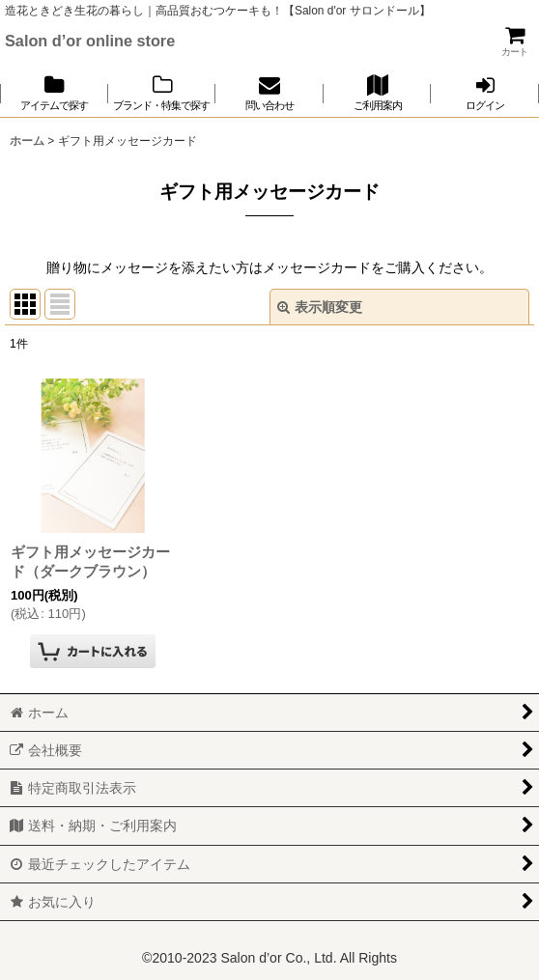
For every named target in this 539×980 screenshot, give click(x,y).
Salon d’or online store (90, 41)
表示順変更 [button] (320, 307)
